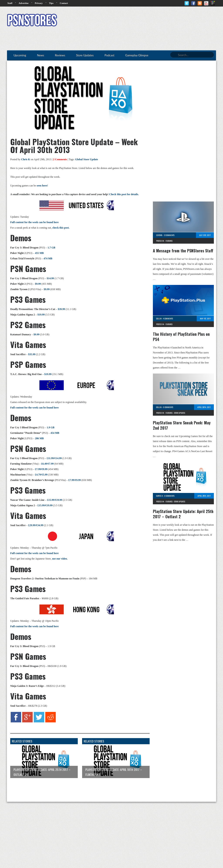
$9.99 (38, 284)
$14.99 (50, 278)
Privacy (39, 3)
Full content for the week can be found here (34, 222)
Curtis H (160, 496)
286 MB (39, 438)
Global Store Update (87, 159)
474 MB (48, 258)
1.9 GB (50, 427)
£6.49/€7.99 (47, 464)
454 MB (55, 433)
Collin (159, 319)
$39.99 (61, 309)
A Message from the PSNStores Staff (183, 251)
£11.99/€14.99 (54, 458)
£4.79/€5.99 (41, 475)
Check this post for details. (124, 194)
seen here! (42, 186)
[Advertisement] (137, 21)
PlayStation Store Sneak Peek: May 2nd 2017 (182, 425)
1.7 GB (51, 248)
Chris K (26, 159)
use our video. (60, 559)
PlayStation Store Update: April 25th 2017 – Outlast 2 (183, 514)
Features (169, 241)
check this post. (61, 228)
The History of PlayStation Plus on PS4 (181, 337)
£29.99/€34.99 (36, 525)
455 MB (39, 253)
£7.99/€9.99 (41, 469)
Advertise (24, 3)
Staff (10, 3)
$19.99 (41, 315)
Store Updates (180, 413)
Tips (51, 3)
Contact (64, 3)
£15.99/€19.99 (55, 500)
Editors (159, 235)
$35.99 (32, 354)
